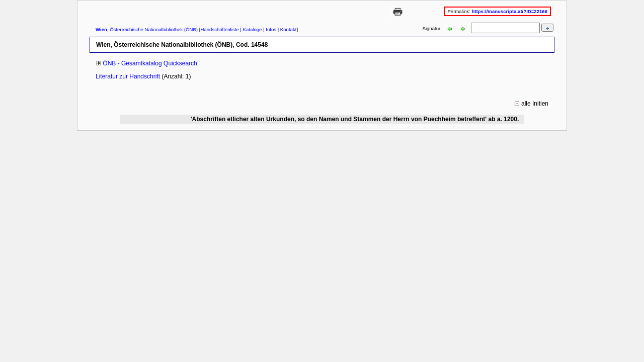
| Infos (269, 29)
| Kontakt (286, 29)
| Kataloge (251, 29)
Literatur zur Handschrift (129, 76)
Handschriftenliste (219, 29)
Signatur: (433, 28)
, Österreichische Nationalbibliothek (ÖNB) (147, 29)
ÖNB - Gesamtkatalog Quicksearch (150, 63)
